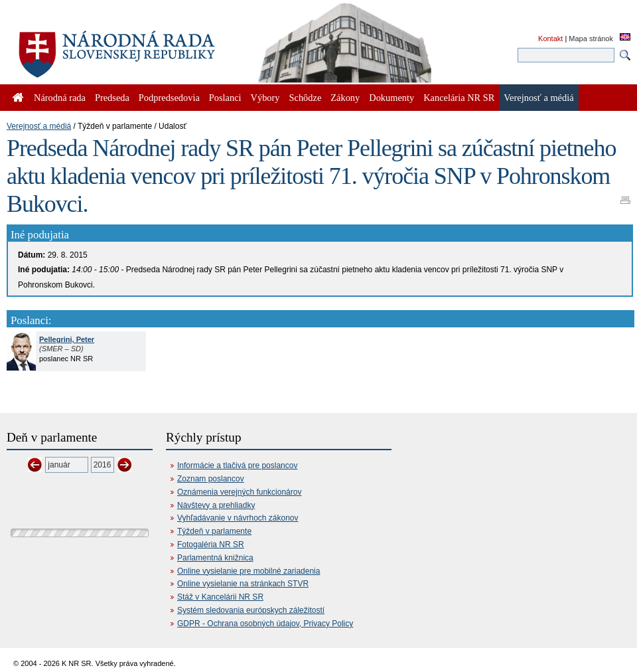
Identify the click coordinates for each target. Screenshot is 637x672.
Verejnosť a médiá (39, 126)
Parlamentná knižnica (215, 558)
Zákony (345, 98)
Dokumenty (391, 98)
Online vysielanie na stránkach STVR (243, 584)
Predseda (112, 98)
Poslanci (225, 98)
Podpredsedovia (169, 98)
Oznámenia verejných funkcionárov (239, 492)
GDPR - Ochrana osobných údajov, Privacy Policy (265, 624)
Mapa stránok (591, 39)
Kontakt (550, 39)
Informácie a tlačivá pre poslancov (237, 465)
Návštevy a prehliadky (216, 505)
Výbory (265, 98)
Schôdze (306, 98)
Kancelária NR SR (459, 98)
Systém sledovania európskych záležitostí (251, 610)
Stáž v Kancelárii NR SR (220, 597)
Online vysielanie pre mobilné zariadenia (248, 571)
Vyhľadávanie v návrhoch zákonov (238, 518)
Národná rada (60, 98)
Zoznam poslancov (211, 479)
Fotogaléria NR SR (211, 545)
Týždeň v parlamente (214, 531)
